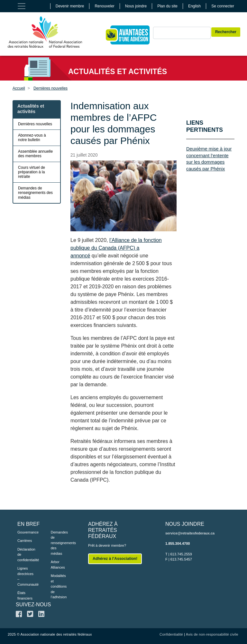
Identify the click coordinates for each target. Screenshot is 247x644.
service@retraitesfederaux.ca (190, 533)
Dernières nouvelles (50, 88)
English (194, 6)
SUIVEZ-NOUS (33, 605)
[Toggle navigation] (22, 6)
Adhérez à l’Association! (115, 559)
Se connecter (223, 6)
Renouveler (104, 6)
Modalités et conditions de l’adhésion (58, 586)
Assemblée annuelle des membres (35, 154)
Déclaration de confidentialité (24, 555)
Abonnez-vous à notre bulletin (32, 138)
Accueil (19, 88)
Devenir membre (70, 6)
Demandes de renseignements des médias (35, 193)
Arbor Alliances (58, 565)
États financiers (24, 596)
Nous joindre (136, 6)
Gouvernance (24, 532)
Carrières (24, 541)
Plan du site (167, 6)
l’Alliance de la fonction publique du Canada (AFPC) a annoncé (116, 248)
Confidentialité (171, 634)
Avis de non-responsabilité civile (212, 634)
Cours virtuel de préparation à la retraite (32, 172)
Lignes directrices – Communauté (24, 576)
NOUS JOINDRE (185, 524)
